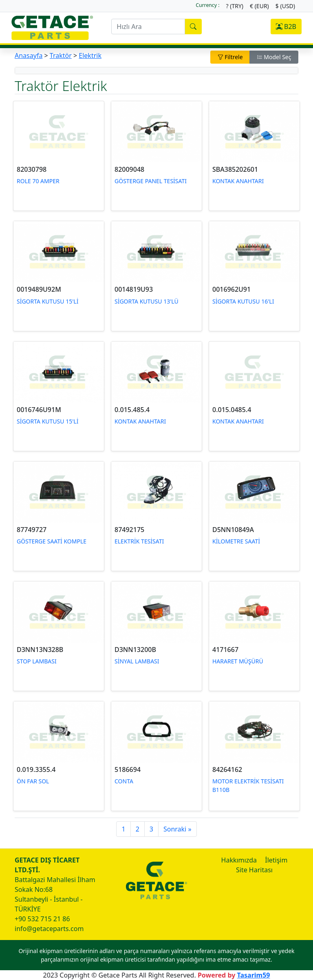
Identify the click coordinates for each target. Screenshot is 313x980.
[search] (148, 27)
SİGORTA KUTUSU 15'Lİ (47, 301)
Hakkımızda (239, 860)
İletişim (276, 860)
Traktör (61, 55)
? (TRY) (235, 6)
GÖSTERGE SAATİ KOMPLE (52, 541)
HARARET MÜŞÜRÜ (238, 661)
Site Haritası (254, 870)
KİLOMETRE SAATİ (236, 541)
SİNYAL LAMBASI (137, 661)
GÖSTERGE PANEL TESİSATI (151, 181)
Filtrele (230, 57)
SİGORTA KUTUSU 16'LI (243, 301)
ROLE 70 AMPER (38, 181)
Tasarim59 (253, 975)
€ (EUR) (259, 6)
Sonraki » (177, 829)
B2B (286, 27)
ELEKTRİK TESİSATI (139, 541)
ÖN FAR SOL (33, 781)
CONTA (124, 781)
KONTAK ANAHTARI (238, 181)
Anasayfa (29, 55)
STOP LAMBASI (37, 661)
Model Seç (274, 57)
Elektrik (90, 55)
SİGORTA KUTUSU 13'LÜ (147, 301)
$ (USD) (285, 6)
